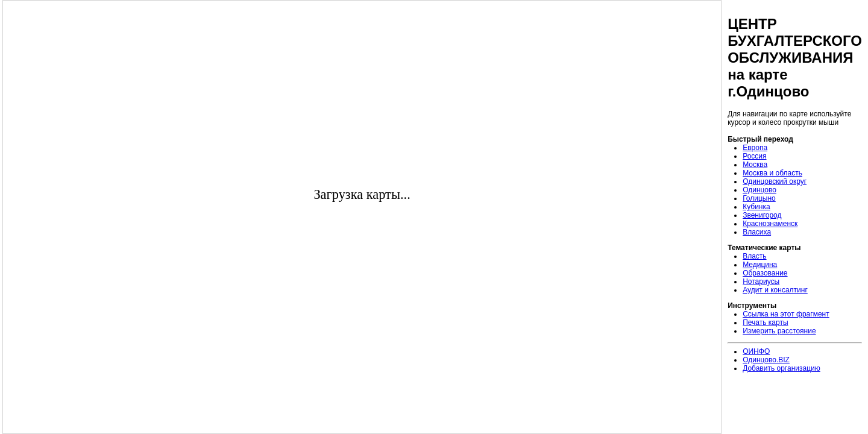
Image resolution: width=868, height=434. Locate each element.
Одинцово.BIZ (766, 360)
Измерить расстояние (779, 331)
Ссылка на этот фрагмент (786, 314)
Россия (754, 156)
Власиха (757, 232)
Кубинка (756, 207)
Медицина (760, 265)
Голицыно (759, 198)
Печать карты (765, 322)
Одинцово (759, 190)
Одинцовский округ (775, 181)
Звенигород (762, 215)
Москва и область (772, 173)
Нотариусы (761, 281)
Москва (755, 165)
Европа (755, 148)
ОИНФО (756, 351)
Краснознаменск (770, 224)
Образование (765, 273)
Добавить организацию (782, 368)
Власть (754, 256)
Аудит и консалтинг (775, 290)
